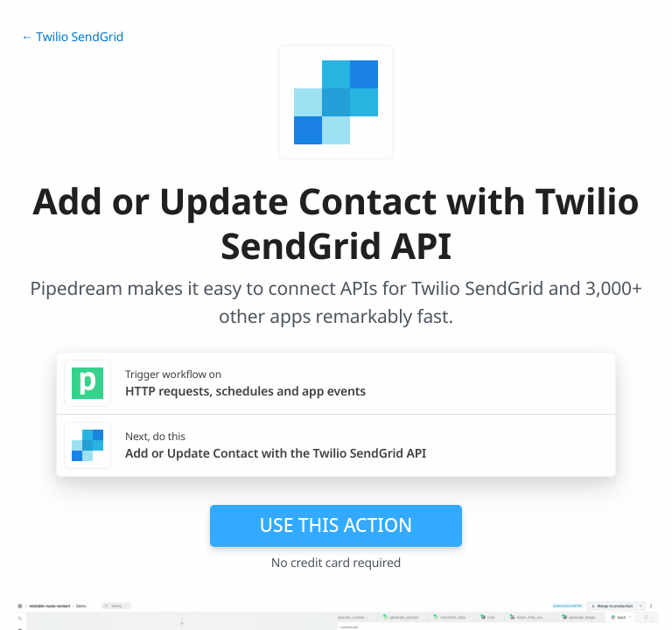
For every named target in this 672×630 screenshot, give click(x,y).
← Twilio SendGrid (72, 37)
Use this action (336, 525)
